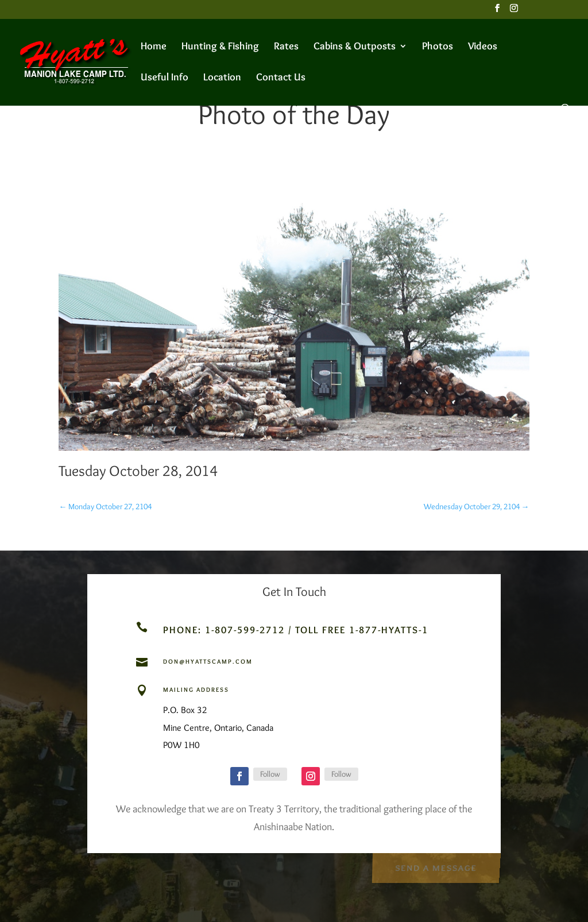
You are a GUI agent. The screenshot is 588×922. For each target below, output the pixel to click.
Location (222, 78)
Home (154, 47)
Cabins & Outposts (355, 47)
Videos (483, 47)
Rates (286, 47)
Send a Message (436, 867)
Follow (270, 774)
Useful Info (165, 78)
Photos (438, 47)
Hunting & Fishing (220, 47)
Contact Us (281, 78)
